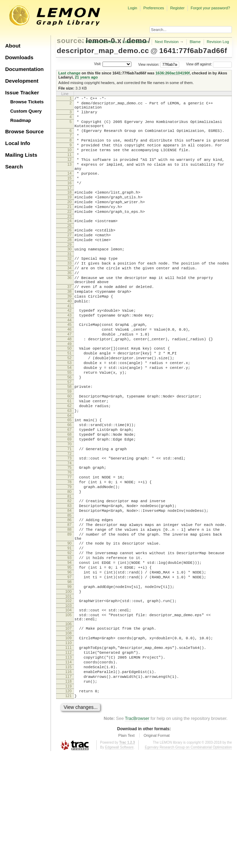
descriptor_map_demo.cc (103, 50)
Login (132, 8)
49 (69, 390)
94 (69, 649)
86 (69, 597)
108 (68, 732)
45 (69, 367)
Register (177, 8)
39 (69, 334)
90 (69, 626)
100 (68, 684)
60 (69, 452)
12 (69, 173)
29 (69, 273)
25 (69, 251)
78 (69, 553)
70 (69, 509)
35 (69, 306)
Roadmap (21, 120)
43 (69, 356)
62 (69, 464)
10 (69, 161)
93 (69, 643)
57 (69, 436)
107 (68, 726)
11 (69, 167)
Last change (69, 73)
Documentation (24, 69)
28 (69, 268)
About (13, 46)
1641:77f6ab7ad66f (193, 50)
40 (69, 340)
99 (69, 679)
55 (69, 424)
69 (69, 503)
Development (22, 81)
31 (69, 284)
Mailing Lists (21, 155)
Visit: (98, 64)
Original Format (157, 849)
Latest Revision (136, 42)
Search (14, 167)
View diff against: (209, 64)
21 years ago (86, 77)
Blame (195, 42)
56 (69, 430)
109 (68, 738)
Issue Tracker (22, 92)
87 (69, 603)
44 (69, 362)
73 (69, 525)
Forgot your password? (210, 8)
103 (68, 701)
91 (69, 632)
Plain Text (127, 849)
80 (69, 565)
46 (69, 373)
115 (68, 773)
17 (69, 207)
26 (69, 256)
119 (68, 797)
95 (69, 655)
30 (69, 278)
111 (68, 750)
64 (69, 475)
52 (69, 406)
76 (69, 541)
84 (69, 587)
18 (69, 212)
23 (69, 241)
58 (69, 440)
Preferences (154, 8)
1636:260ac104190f (173, 73)
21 (69, 229)
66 (69, 486)
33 (69, 294)
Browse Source (24, 131)
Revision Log (218, 42)
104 (68, 705)
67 (69, 492)
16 (69, 201)
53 (69, 412)
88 (69, 609)
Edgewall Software (119, 861)
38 (69, 329)
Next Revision (167, 42)
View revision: (149, 64)
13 (69, 179)
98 (69, 673)
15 (69, 196)
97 (69, 667)
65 (69, 480)
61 (69, 458)
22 (69, 235)
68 (69, 497)
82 (69, 575)
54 (69, 418)
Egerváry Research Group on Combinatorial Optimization (188, 861)
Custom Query (26, 111)
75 (69, 536)
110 (68, 744)
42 (69, 351)
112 (68, 756)
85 (69, 593)
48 (69, 384)
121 (68, 808)
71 (69, 515)
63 (69, 469)
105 (68, 711)
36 (69, 312)
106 (68, 722)
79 (69, 559)
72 (69, 521)
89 (69, 615)
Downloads (19, 57)
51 (69, 401)
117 (68, 785)
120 (68, 803)
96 (69, 661)
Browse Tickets (27, 102)
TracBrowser (137, 832)
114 (68, 767)
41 (69, 346)
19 (69, 218)
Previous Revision (101, 42)
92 (69, 638)
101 (68, 690)
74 (69, 531)
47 (69, 379)
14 (69, 190)
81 (69, 571)
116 (68, 779)
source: (71, 40)
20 (69, 224)
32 (69, 288)
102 (68, 695)
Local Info (18, 143)
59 (69, 446)
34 (69, 300)
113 (68, 762)
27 (69, 262)
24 (69, 246)
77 (69, 547)
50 (69, 395)
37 (69, 323)
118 (68, 791)
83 (69, 581)
